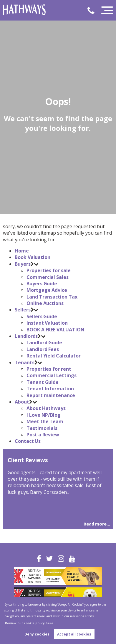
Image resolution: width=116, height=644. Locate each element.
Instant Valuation (47, 323)
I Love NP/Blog (44, 415)
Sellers (23, 310)
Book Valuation (33, 257)
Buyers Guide (42, 284)
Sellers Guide (42, 316)
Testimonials (42, 428)
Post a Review (43, 435)
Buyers (23, 264)
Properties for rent (49, 369)
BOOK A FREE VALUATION (55, 330)
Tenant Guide (43, 382)
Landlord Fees (43, 349)
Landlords (26, 336)
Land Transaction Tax (52, 297)
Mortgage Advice (47, 290)
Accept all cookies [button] (74, 634)
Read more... (97, 524)
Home (22, 251)
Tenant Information (50, 389)
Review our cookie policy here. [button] (30, 623)
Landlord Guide (44, 343)
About (22, 402)
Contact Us (28, 441)
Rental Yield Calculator (54, 356)
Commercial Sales (48, 277)
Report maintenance (51, 395)
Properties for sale (49, 270)
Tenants (25, 362)
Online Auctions (45, 303)
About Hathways (46, 408)
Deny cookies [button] (37, 634)
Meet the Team (45, 421)
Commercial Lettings (52, 375)
